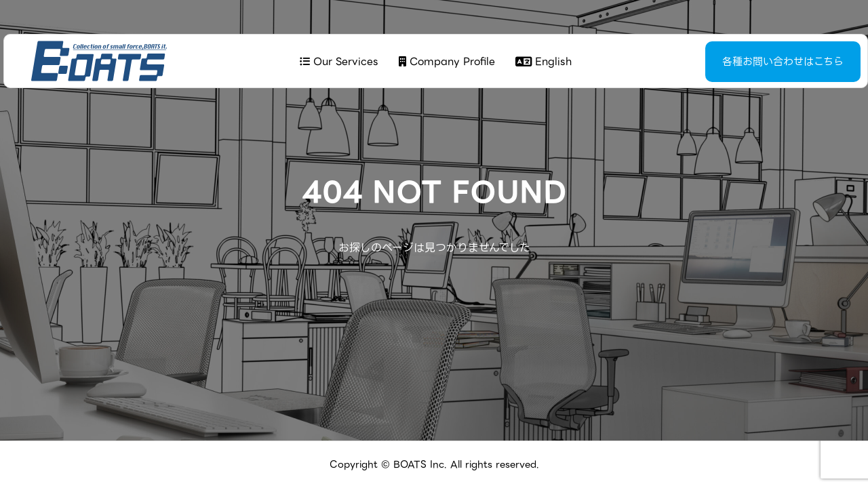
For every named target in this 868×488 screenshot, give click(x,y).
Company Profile (446, 62)
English (542, 62)
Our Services (338, 62)
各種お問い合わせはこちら (749, 62)
